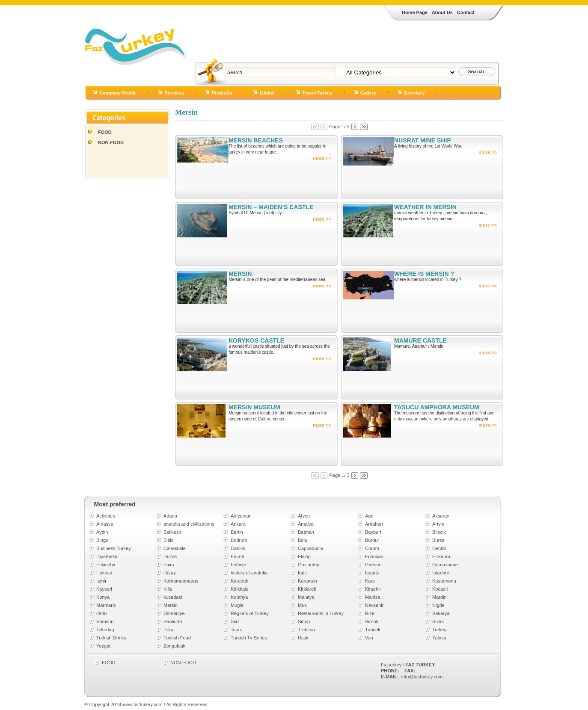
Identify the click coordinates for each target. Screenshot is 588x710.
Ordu (101, 613)
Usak (303, 638)
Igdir (302, 573)
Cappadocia (310, 548)
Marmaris (106, 605)
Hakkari (104, 573)
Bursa (438, 540)
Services (174, 93)
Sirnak (372, 621)
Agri (369, 516)
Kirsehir (373, 589)
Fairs (169, 565)
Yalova (439, 638)
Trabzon (306, 630)
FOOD (105, 132)
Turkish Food (177, 638)
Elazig (304, 556)
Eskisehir (106, 565)
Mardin (440, 597)
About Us (442, 12)
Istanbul (441, 573)
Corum (372, 548)
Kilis (168, 589)
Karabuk (239, 581)
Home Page (415, 12)
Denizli (439, 548)
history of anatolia (249, 573)
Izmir (101, 581)
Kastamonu (444, 581)
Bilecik (439, 532)
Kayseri (104, 589)
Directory (414, 93)
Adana (170, 516)
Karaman (307, 581)
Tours (236, 630)
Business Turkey (114, 548)
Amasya (105, 524)
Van (369, 638)
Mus (302, 605)
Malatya (306, 597)
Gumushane (445, 565)
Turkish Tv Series (249, 638)
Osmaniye (174, 613)
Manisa (373, 597)
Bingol (103, 540)
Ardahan (374, 524)
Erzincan (374, 556)
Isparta (372, 573)
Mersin (171, 605)
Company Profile (118, 93)
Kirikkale (240, 589)
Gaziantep (309, 565)
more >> (322, 158)
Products (222, 93)
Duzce (170, 556)
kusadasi (173, 597)
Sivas (438, 621)
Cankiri (238, 548)
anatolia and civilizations (189, 524)
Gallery (368, 93)
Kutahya (239, 597)
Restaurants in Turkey (321, 613)
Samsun (105, 621)
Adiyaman (241, 516)
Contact (466, 12)
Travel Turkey (318, 93)
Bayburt (373, 532)
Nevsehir (374, 605)
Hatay (170, 573)
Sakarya (441, 613)
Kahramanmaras (181, 581)
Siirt (235, 621)
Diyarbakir (107, 556)
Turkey (439, 630)
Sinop (304, 621)
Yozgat (103, 646)
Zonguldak (174, 646)
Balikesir (172, 532)
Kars (370, 581)
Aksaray (441, 516)
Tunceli (373, 630)
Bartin (237, 532)
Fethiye (238, 565)
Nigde (438, 605)
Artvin (438, 524)
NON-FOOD (111, 142)
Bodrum (239, 540)
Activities (105, 516)
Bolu (303, 540)
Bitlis (168, 540)
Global (267, 93)
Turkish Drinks (111, 638)
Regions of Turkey (250, 613)
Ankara (238, 524)
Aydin (102, 532)
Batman (306, 532)
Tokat (169, 630)
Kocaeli (440, 589)
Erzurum (441, 556)
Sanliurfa (173, 621)
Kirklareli (307, 589)
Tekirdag (105, 630)
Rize (370, 613)
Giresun (373, 565)
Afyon (304, 516)
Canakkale (175, 548)
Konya (103, 597)
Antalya (306, 524)
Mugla (237, 605)
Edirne (238, 556)
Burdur (372, 540)
